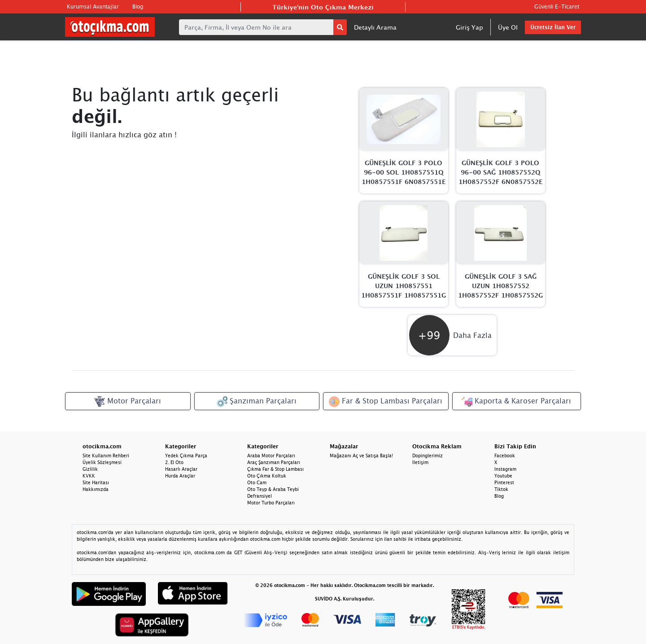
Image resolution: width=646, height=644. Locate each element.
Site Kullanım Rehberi (106, 456)
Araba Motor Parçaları (271, 456)
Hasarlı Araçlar (181, 469)
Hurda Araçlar (180, 476)
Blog (138, 7)
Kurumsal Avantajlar (93, 7)
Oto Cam (257, 482)
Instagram (505, 469)
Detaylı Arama (375, 27)
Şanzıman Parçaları (257, 402)
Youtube (503, 476)
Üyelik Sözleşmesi (102, 462)
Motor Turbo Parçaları (271, 503)
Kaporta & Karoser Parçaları (516, 402)
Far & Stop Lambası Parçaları (386, 402)
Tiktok (501, 489)
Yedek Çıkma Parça (186, 456)
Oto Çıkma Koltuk (267, 476)
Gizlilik (90, 469)
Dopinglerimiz (428, 456)
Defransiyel (260, 496)
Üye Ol (508, 27)
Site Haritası (96, 482)
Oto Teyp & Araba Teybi (273, 489)
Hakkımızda (96, 489)
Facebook (505, 456)
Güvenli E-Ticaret (557, 7)
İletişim (420, 462)
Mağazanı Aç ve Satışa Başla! (361, 456)
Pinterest (504, 482)
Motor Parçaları (128, 402)
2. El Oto (174, 462)
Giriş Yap (469, 27)
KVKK (89, 476)
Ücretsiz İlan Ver (553, 27)
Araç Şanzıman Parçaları (274, 462)
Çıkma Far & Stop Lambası (275, 469)
